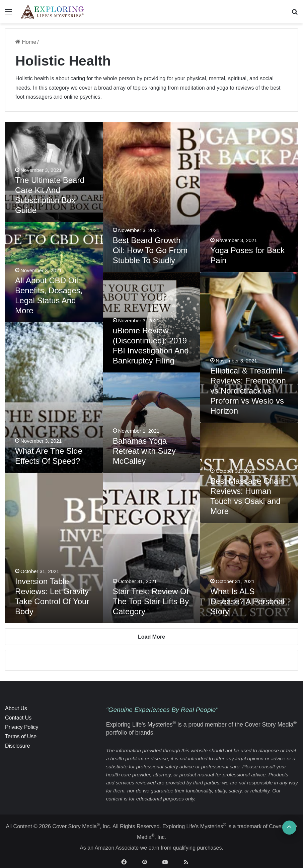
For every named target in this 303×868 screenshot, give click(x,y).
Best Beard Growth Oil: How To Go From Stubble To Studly (150, 250)
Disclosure (18, 746)
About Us (16, 708)
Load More (151, 637)
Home (26, 42)
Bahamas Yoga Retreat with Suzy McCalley (144, 451)
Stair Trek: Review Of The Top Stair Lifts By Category (151, 601)
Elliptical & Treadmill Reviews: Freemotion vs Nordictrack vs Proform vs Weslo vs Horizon (248, 391)
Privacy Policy (22, 727)
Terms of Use (21, 736)
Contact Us (18, 718)
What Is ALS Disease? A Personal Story (247, 601)
